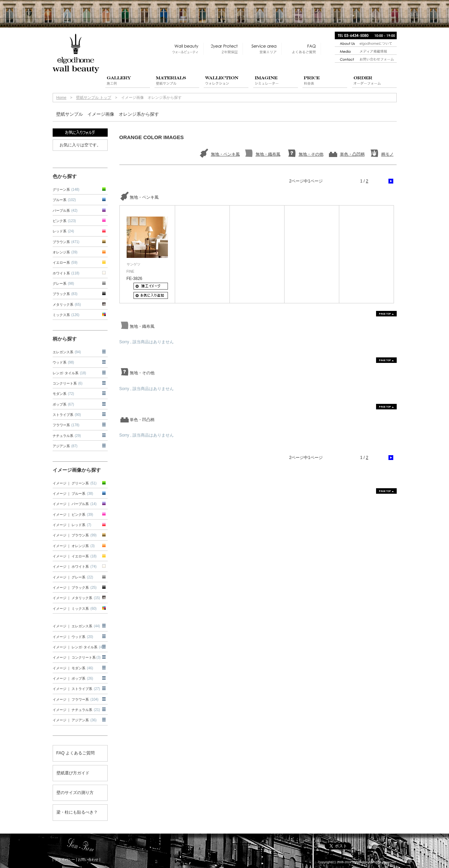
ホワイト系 (66, 273)
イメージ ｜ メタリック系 (76, 598)
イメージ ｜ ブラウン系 (75, 535)
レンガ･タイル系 (70, 373)
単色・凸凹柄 (352, 154)
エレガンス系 (67, 352)
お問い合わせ (88, 860)
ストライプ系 (67, 415)
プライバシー (65, 860)
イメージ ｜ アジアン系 (75, 720)
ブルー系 (64, 200)
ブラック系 (65, 294)
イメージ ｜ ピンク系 (73, 515)
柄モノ (387, 154)
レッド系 (63, 231)
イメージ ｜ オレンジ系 (74, 546)
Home (61, 97)
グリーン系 (66, 190)
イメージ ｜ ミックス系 (75, 609)
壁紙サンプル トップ (94, 97)
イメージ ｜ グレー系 (73, 577)
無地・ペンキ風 (225, 154)
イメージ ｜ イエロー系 (75, 556)
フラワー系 (66, 425)
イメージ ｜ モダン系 (73, 668)
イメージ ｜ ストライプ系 (76, 689)
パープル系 (65, 211)
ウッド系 (63, 362)
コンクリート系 (68, 383)
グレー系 (63, 284)
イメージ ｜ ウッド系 (73, 637)
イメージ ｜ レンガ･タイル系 (78, 647)
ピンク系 (64, 221)
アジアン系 (65, 446)
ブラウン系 (66, 242)
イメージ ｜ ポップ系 (73, 678)
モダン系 (63, 394)
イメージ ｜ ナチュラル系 (76, 710)
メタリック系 (67, 305)
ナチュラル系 (67, 436)
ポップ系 (63, 404)
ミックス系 (66, 315)
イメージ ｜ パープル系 (75, 504)
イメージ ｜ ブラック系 (75, 588)
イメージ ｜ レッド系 (72, 525)
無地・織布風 (268, 154)
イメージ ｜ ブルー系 (73, 494)
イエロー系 (65, 263)
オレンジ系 (65, 252)
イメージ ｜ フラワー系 (76, 699)
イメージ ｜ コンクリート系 (77, 657)
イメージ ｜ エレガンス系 (76, 626)
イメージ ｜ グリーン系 (75, 483)
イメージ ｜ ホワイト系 (75, 567)
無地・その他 (311, 154)
